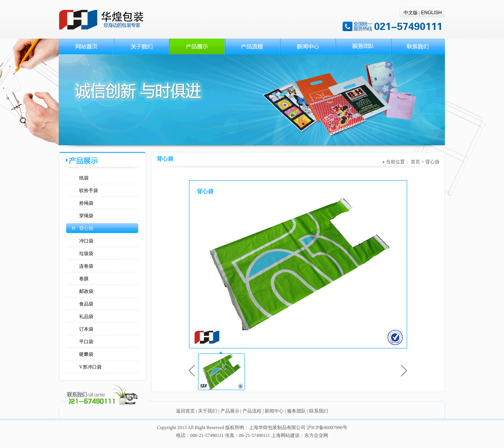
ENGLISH (431, 13)
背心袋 (86, 228)
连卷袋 (86, 266)
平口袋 (86, 342)
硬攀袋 (86, 354)
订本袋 (86, 329)
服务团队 (296, 411)
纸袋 (84, 178)
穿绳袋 (86, 216)
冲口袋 (86, 241)
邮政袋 (86, 291)
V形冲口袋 (90, 367)
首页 (415, 162)
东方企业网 (316, 435)
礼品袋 (86, 317)
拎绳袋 (86, 203)
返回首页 (185, 411)
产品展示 (230, 411)
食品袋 (86, 304)
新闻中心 (274, 411)
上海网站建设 (285, 435)
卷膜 (84, 279)
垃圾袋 (86, 254)
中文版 (411, 13)
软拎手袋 (89, 191)
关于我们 (208, 411)
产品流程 (252, 411)
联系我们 (319, 411)
